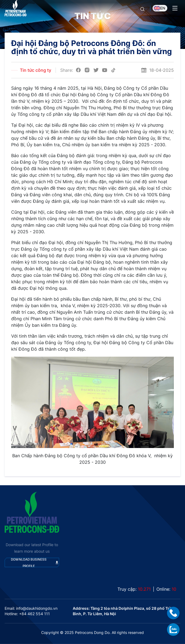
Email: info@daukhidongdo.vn (31, 608)
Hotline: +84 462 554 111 (27, 614)
